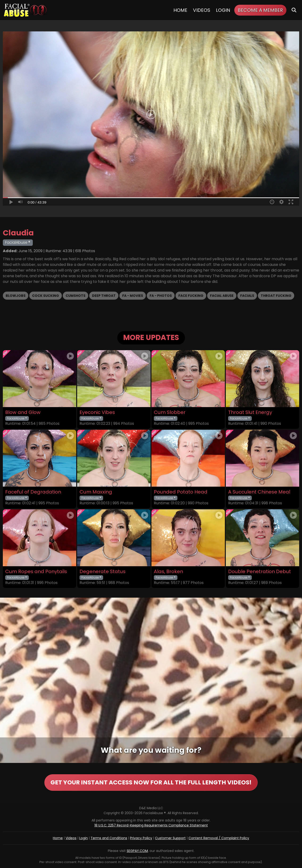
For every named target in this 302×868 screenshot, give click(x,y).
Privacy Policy (141, 838)
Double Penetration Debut (260, 572)
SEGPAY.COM (137, 851)
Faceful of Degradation (33, 492)
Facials (247, 296)
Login (223, 10)
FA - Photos (161, 296)
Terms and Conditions (109, 838)
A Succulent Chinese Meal (259, 492)
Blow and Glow (23, 412)
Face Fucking (191, 296)
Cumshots (75, 296)
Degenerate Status (103, 572)
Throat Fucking (276, 296)
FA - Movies (133, 296)
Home (180, 10)
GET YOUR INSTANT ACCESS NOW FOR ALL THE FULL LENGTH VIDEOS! (151, 782)
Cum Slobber (170, 412)
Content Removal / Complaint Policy (219, 838)
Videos (202, 10)
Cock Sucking (46, 296)
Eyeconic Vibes (97, 412)
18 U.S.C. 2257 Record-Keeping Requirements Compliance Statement (151, 825)
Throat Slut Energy (250, 412)
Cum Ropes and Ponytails (36, 572)
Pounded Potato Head (181, 492)
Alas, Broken (168, 572)
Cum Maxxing (96, 492)
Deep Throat (104, 296)
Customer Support (170, 838)
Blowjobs (16, 296)
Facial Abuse (222, 296)
